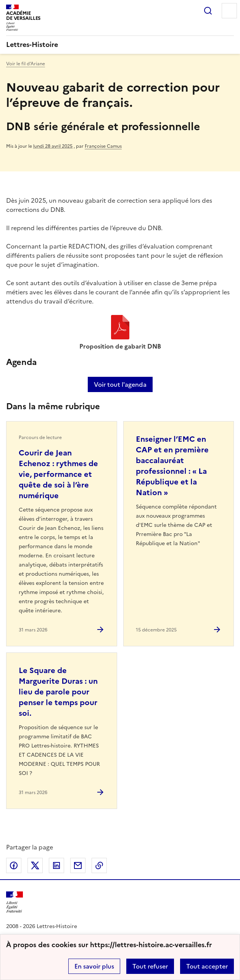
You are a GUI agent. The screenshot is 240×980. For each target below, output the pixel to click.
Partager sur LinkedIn (56, 865)
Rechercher (208, 11)
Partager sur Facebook (14, 865)
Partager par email (78, 865)
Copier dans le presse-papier (99, 865)
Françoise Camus (103, 146)
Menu (229, 11)
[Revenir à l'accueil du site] (14, 902)
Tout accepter (207, 966)
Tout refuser (150, 966)
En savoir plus (94, 966)
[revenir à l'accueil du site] (120, 45)
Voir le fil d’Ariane (26, 64)
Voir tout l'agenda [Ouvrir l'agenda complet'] (120, 384)
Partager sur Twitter (35, 865)
